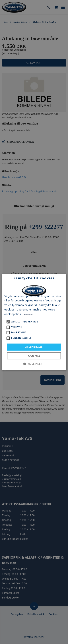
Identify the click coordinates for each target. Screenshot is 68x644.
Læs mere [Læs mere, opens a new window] (28, 314)
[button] (34, 364)
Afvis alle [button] (34, 356)
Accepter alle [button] (34, 347)
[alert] (34, 322)
